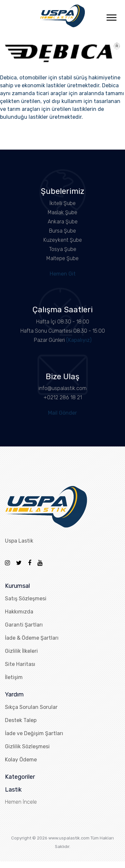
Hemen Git (63, 274)
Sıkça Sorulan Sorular (31, 707)
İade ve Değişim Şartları (34, 733)
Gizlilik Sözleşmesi (27, 746)
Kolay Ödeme (21, 760)
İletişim (14, 677)
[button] (111, 16)
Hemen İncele (21, 802)
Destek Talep (21, 720)
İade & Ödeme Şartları (32, 638)
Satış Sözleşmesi (26, 599)
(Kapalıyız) (79, 340)
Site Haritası (20, 664)
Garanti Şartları (24, 625)
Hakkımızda (19, 612)
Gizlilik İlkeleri (21, 651)
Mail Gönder (63, 413)
